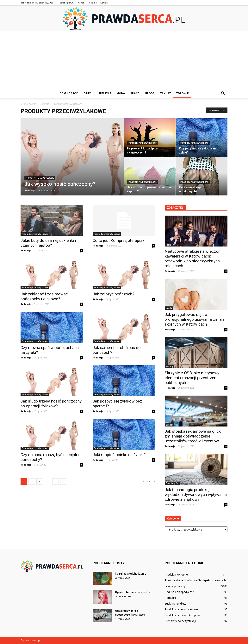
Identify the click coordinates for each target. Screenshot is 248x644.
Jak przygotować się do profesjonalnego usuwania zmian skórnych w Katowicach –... (194, 319)
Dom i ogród (69, 93)
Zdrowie (182, 93)
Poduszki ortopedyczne (179, 592)
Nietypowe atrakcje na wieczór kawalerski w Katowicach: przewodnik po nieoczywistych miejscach (192, 259)
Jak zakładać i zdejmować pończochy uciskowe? (44, 296)
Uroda (150, 93)
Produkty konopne (176, 574)
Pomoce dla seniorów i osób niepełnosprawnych (195, 580)
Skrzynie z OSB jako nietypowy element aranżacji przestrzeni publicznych (192, 378)
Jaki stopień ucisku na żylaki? (119, 455)
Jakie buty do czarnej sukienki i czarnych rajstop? (48, 243)
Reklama (92, 3)
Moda (121, 93)
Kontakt (104, 3)
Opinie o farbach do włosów (133, 592)
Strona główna (67, 3)
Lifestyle (104, 93)
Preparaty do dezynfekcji (180, 621)
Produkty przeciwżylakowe (40, 178)
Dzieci (88, 93)
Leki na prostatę (175, 586)
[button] (223, 93)
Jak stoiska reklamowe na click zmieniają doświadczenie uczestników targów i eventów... (193, 436)
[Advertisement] (124, 60)
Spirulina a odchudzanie (131, 574)
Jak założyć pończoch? (113, 294)
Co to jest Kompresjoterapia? (118, 241)
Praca (135, 93)
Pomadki (170, 598)
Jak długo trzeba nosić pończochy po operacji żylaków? (51, 404)
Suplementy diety (175, 603)
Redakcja (30, 191)
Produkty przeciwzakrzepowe (183, 615)
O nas (81, 3)
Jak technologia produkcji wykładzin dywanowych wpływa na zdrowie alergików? (196, 495)
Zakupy (165, 93)
